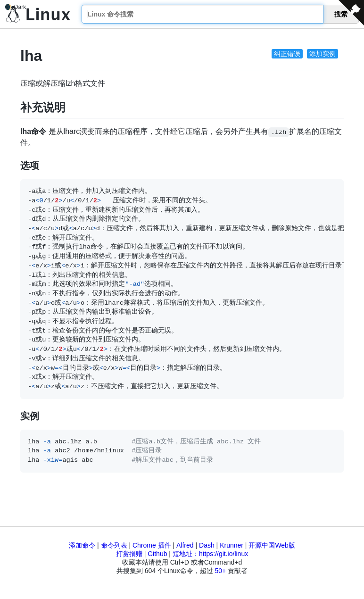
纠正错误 (287, 54)
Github (157, 554)
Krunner (232, 545)
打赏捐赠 (129, 554)
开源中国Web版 (272, 545)
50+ (220, 571)
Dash (207, 545)
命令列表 (114, 545)
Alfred (185, 545)
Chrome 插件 (152, 545)
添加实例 (323, 54)
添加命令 (82, 545)
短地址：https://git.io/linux (210, 554)
